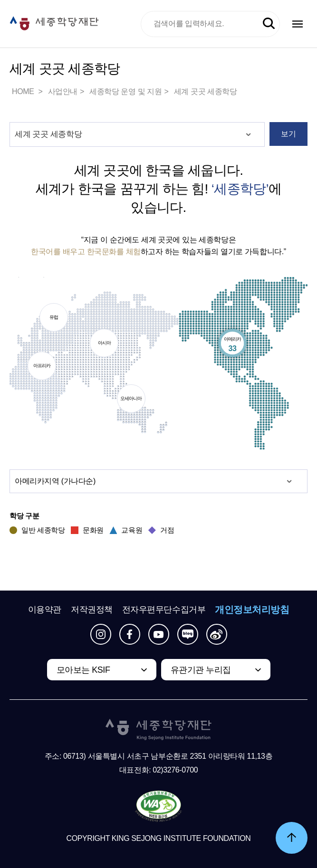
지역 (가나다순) (55, 482)
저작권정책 (92, 610)
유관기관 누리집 (201, 670)
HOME (24, 91)
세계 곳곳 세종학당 (206, 91)
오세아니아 (131, 400)
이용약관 (45, 610)
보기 (288, 134)
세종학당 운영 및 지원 (126, 91)
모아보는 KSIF (83, 670)
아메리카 (232, 345)
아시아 (104, 344)
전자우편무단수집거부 (164, 610)
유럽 (54, 319)
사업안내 (63, 91)
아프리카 (42, 367)
